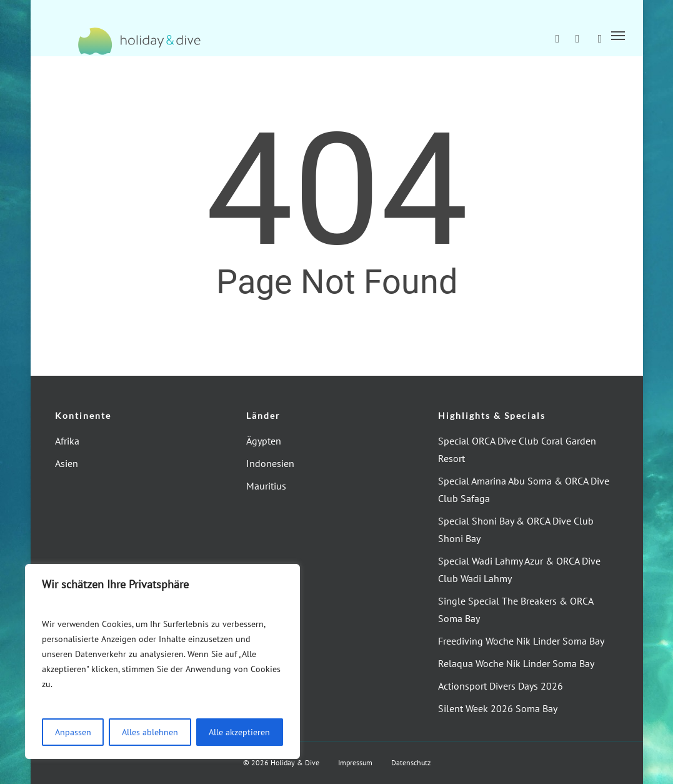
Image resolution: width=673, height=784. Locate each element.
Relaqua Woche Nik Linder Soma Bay (516, 663)
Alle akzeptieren (239, 732)
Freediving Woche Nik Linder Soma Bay (521, 641)
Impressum (355, 762)
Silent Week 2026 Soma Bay (498, 708)
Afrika (67, 441)
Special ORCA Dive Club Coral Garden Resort (517, 450)
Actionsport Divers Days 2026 (501, 686)
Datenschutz (411, 762)
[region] (162, 661)
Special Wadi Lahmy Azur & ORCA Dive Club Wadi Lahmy (519, 570)
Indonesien (270, 463)
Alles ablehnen (150, 732)
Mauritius (266, 486)
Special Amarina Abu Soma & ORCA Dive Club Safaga (524, 490)
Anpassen (73, 732)
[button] (618, 35)
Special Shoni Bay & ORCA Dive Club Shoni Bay (516, 530)
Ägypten (264, 441)
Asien (67, 463)
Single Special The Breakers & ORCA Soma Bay (516, 610)
